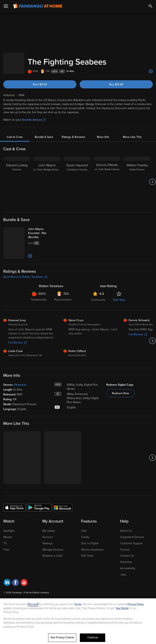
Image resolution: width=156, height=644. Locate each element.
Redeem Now (120, 410)
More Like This (132, 133)
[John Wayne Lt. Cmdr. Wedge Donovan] (47, 178)
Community (98, 317)
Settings (47, 560)
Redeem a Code (53, 573)
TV (5, 560)
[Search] (151, 6)
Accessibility (128, 585)
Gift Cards (87, 573)
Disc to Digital (90, 560)
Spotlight (9, 548)
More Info (103, 133)
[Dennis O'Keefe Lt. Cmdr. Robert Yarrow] (107, 178)
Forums (125, 566)
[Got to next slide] (152, 178)
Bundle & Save (44, 133)
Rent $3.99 (40, 80)
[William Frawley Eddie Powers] (137, 178)
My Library (49, 548)
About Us (126, 548)
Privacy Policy (136, 604)
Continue (93, 638)
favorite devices (34, 116)
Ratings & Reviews (73, 133)
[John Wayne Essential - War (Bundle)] (51, 229)
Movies (8, 554)
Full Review (18, 360)
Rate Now (119, 317)
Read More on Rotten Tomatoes (25, 294)
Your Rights (122, 608)
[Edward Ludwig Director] (17, 178)
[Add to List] (151, 67)
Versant (33, 604)
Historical (20, 402)
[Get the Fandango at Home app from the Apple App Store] (14, 524)
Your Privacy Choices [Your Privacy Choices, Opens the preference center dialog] (62, 638)
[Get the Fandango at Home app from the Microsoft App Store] (62, 524)
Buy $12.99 (116, 80)
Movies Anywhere (92, 566)
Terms (78, 604)
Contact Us (127, 573)
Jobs (123, 592)
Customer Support (131, 560)
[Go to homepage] (38, 6)
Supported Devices (132, 554)
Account (48, 554)
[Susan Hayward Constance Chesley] (77, 178)
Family (85, 554)
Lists (84, 548)
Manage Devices (53, 566)
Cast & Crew (15, 133)
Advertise (126, 579)
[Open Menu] (6, 6)
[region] (78, 621)
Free (6, 566)
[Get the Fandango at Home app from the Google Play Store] (39, 524)
